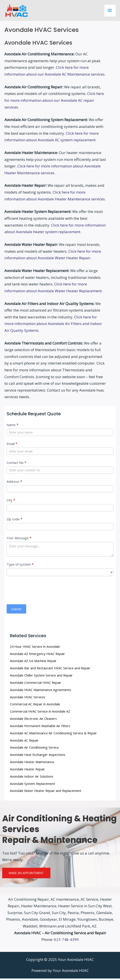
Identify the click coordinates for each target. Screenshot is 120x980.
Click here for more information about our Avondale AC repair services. (54, 102)
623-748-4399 (66, 941)
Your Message (19, 539)
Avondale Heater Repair (27, 771)
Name (12, 426)
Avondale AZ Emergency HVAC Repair (37, 655)
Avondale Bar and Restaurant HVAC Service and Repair (50, 670)
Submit (16, 610)
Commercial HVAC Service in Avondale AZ (40, 713)
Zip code (14, 521)
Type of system (20, 566)
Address (14, 483)
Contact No (16, 464)
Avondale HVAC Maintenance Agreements (41, 691)
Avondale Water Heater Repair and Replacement (46, 792)
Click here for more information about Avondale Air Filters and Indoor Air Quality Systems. (53, 325)
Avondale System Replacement (32, 785)
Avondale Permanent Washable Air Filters (40, 727)
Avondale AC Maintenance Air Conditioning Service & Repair (53, 735)
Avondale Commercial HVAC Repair (36, 684)
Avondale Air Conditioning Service (34, 749)
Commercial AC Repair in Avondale (35, 706)
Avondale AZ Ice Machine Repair (33, 662)
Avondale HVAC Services (28, 699)
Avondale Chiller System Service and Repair (41, 677)
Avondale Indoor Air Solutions (32, 778)
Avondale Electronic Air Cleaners (33, 720)
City (11, 502)
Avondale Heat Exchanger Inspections (38, 756)
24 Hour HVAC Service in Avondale (35, 648)
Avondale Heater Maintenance (32, 763)
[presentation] (40, 591)
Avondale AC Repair (24, 742)
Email (12, 445)
